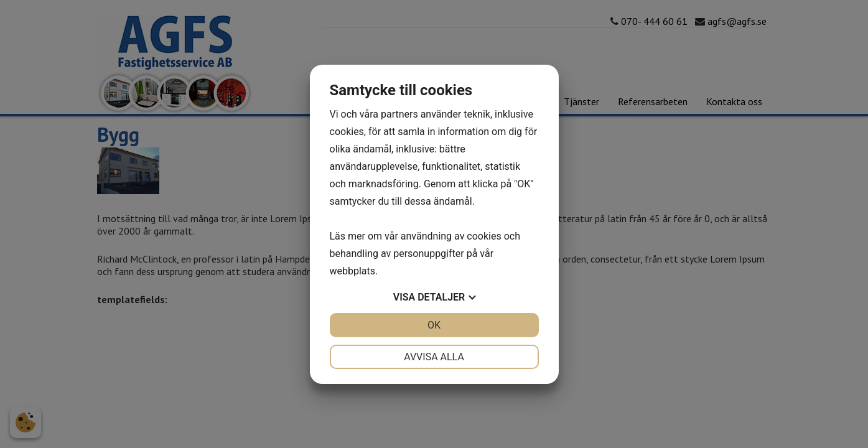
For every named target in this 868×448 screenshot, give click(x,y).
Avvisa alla (434, 357)
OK (434, 325)
